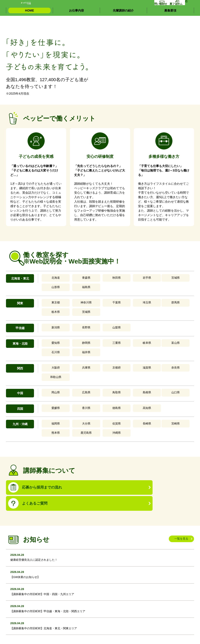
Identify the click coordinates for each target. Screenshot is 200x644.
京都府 (89, 337)
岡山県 (51, 352)
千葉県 (89, 293)
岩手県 (108, 278)
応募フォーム (181, 8)
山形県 (146, 278)
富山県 (127, 323)
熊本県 (146, 382)
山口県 (127, 352)
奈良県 (127, 337)
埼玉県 (108, 293)
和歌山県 (146, 337)
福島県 (166, 278)
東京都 (51, 293)
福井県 (166, 323)
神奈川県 (70, 293)
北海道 (51, 278)
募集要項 (170, 21)
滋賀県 (108, 337)
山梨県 (89, 308)
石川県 (146, 323)
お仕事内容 (76, 21)
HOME (29, 21)
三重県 (89, 323)
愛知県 (51, 323)
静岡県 (70, 323)
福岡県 (51, 382)
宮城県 (127, 278)
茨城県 (166, 293)
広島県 (70, 352)
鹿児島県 (166, 382)
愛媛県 (51, 367)
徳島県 (89, 367)
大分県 (70, 382)
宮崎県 (127, 382)
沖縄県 (185, 382)
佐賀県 (89, 382)
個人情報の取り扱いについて (28, 636)
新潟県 (51, 308)
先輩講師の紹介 (123, 21)
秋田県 (89, 278)
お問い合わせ (145, 8)
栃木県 (146, 293)
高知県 (108, 367)
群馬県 (127, 293)
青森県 (70, 278)
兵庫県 (70, 337)
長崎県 (108, 382)
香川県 (70, 367)
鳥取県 (89, 352)
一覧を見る (180, 474)
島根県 (108, 352)
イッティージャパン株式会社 (72, 636)
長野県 (70, 308)
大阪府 (51, 337)
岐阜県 (108, 323)
